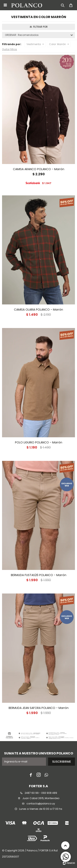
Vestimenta (34, 44)
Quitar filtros (10, 49)
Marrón (57, 44)
